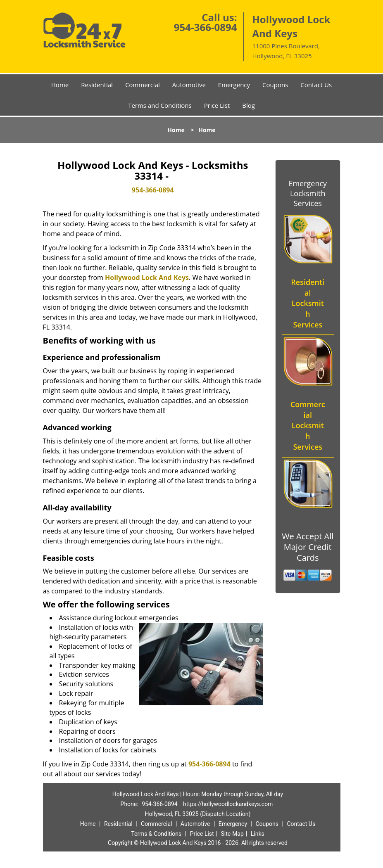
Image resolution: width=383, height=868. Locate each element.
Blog (249, 105)
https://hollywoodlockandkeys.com (228, 804)
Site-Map (232, 834)
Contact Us (316, 85)
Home (60, 85)
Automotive (189, 85)
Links (258, 834)
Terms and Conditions (160, 105)
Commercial (143, 85)
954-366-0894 (206, 27)
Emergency (234, 85)
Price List (217, 105)
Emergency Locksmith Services (308, 193)
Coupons (275, 85)
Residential (97, 85)
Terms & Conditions (156, 834)
